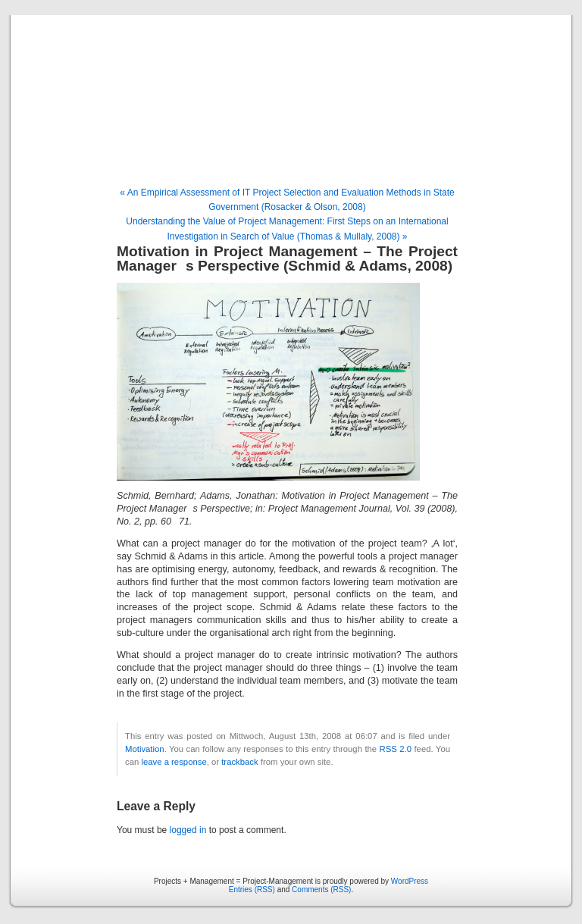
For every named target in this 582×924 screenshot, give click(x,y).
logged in (188, 830)
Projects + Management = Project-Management (291, 102)
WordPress (410, 881)
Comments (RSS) (321, 890)
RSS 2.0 (396, 749)
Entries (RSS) (252, 890)
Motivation (145, 749)
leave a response (174, 762)
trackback (239, 762)
